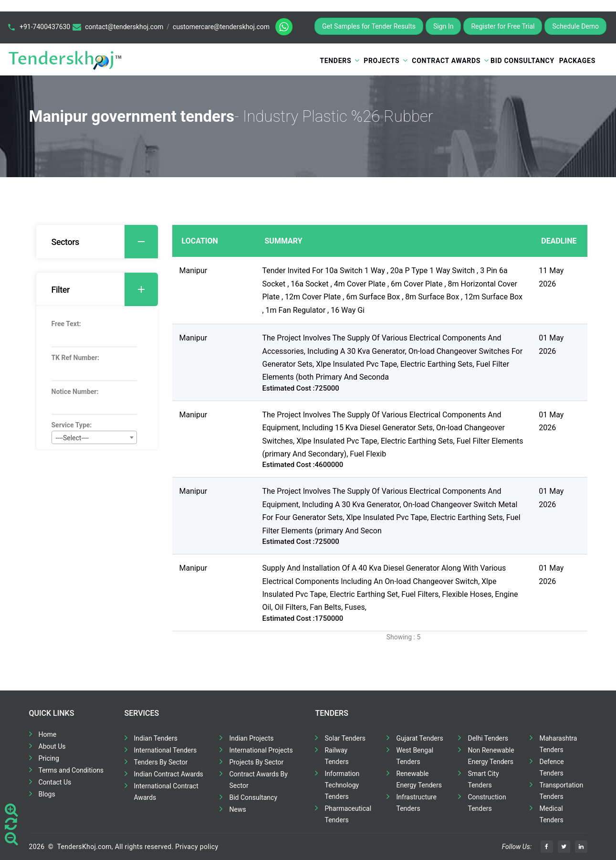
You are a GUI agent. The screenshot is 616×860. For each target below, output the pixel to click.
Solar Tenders (345, 738)
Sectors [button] (105, 242)
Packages (577, 61)
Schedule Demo (575, 26)
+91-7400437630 (45, 27)
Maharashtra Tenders (558, 744)
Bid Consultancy (522, 61)
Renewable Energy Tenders (419, 779)
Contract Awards (446, 61)
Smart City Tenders (483, 779)
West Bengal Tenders (415, 756)
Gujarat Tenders (419, 738)
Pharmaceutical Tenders (348, 814)
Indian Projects (251, 738)
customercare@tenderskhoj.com (221, 27)
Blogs (47, 794)
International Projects (261, 750)
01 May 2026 (551, 344)
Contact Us (55, 782)
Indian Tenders (156, 738)
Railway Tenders (336, 756)
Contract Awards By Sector (258, 780)
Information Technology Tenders (342, 785)
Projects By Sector (256, 762)
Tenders (335, 61)
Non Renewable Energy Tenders (491, 756)
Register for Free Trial (503, 26)
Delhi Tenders (488, 738)
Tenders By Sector (161, 762)
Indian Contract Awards (169, 774)
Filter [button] (105, 289)
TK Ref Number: (75, 358)
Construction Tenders (487, 803)
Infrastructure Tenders (416, 803)
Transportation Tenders (561, 791)
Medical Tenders (551, 814)
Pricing (49, 758)
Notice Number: (75, 392)
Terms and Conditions (71, 770)
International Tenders (166, 750)
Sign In (443, 26)
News (237, 809)
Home (48, 734)
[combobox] (94, 437)
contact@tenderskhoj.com (124, 27)
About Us (52, 746)
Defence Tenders (551, 767)
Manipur (193, 271)
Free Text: (66, 324)
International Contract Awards (166, 792)
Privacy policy (197, 847)
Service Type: (72, 425)
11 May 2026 (551, 277)
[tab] (97, 242)
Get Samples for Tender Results (369, 26)
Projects (381, 61)
